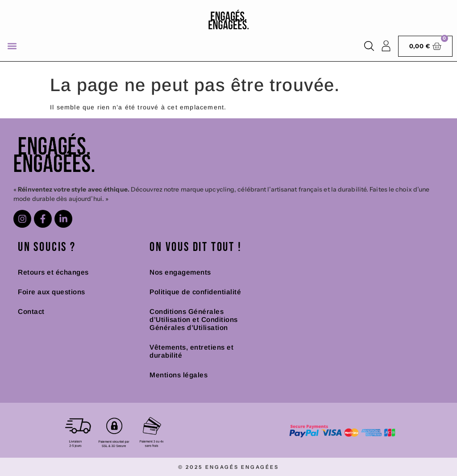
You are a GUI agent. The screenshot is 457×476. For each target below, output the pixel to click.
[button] (12, 46)
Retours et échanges (53, 272)
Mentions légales (179, 375)
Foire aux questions (52, 292)
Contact (31, 311)
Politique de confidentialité (195, 292)
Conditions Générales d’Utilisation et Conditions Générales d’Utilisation (194, 319)
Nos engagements (180, 272)
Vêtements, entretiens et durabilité (191, 351)
